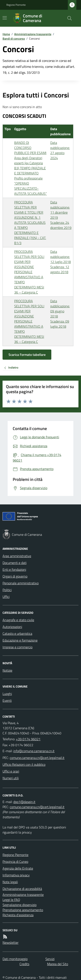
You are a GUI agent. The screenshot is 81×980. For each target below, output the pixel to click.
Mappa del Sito (58, 964)
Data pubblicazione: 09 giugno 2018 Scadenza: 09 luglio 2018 (60, 314)
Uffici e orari (11, 771)
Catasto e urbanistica (17, 633)
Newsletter (10, 942)
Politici (7, 590)
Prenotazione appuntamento (23, 910)
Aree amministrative (17, 556)
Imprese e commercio (17, 647)
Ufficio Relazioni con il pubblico (24, 764)
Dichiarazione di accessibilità (22, 889)
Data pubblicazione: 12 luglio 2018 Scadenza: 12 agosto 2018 (61, 262)
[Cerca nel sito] (68, 18)
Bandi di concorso (14, 38)
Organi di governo (15, 576)
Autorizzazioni (12, 627)
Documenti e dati (15, 563)
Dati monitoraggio (15, 959)
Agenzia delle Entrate (18, 868)
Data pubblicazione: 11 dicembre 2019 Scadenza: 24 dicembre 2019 (61, 215)
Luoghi (7, 694)
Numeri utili (11, 778)
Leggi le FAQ (11, 900)
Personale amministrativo (21, 583)
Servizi (50, 959)
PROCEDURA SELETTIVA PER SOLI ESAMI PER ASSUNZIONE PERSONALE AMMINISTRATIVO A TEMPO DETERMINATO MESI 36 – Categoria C (29, 272)
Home (6, 34)
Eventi (7, 700)
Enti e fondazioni (14, 569)
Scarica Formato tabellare (27, 355)
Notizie (7, 670)
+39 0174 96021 (28, 739)
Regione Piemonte (16, 5)
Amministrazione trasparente (33, 34)
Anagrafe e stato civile (18, 620)
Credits (24, 964)
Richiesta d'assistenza (18, 915)
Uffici (6, 597)
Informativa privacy (16, 875)
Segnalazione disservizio (20, 905)
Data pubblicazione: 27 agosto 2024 (60, 150)
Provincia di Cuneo (15, 862)
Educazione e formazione (20, 640)
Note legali (10, 882)
